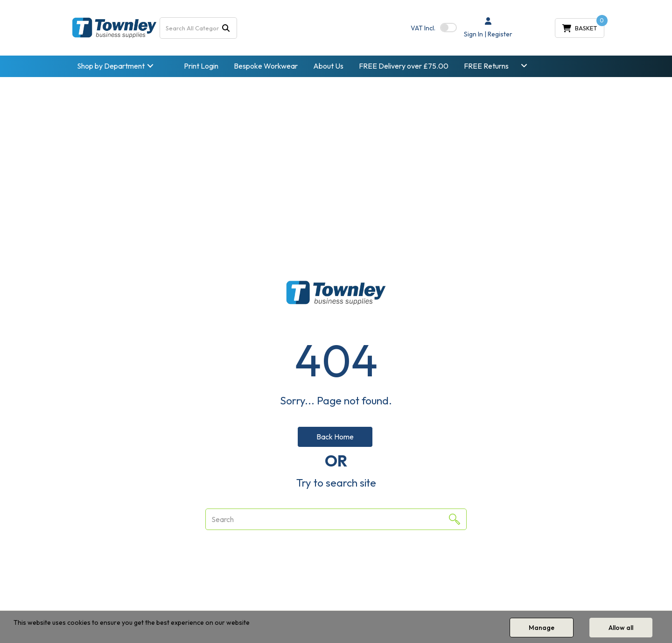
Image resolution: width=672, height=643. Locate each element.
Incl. (423, 28)
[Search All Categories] (199, 28)
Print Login (201, 66)
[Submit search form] (226, 28)
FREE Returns (486, 66)
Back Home (335, 437)
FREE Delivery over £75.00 (404, 66)
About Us (328, 66)
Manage (542, 628)
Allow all (621, 628)
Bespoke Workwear (266, 66)
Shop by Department (111, 66)
